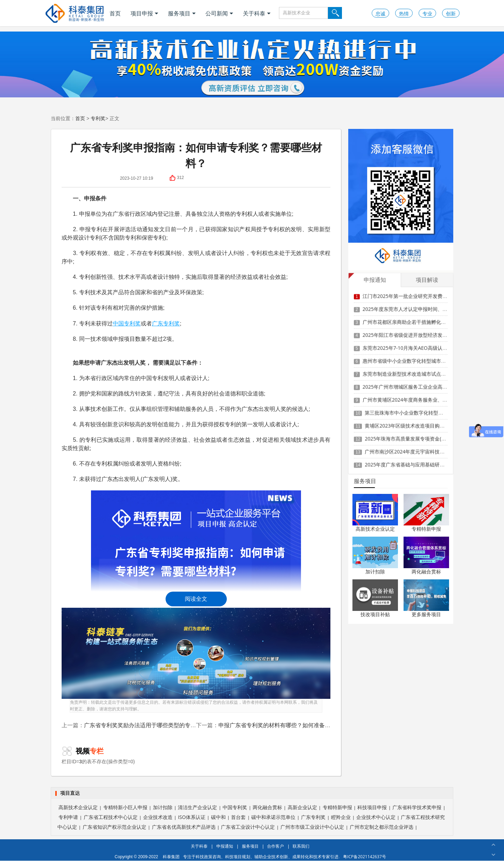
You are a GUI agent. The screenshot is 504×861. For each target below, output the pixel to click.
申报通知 (225, 846)
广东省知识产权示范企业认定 (114, 827)
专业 (427, 13)
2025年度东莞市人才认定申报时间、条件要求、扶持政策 (425, 305)
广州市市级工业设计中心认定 (312, 827)
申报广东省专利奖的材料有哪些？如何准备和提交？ (283, 725)
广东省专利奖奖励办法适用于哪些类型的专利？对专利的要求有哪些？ (171, 725)
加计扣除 (375, 571)
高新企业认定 (302, 807)
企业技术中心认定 (376, 817)
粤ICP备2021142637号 (365, 857)
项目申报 (144, 13)
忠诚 (380, 13)
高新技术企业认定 (375, 529)
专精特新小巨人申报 (125, 807)
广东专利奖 (166, 323)
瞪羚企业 (341, 817)
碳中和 (218, 817)
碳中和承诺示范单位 (273, 817)
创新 (451, 13)
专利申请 (68, 817)
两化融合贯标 (426, 571)
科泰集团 (171, 857)
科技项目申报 (372, 807)
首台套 (238, 817)
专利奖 (98, 118)
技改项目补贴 (375, 614)
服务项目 (182, 13)
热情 (404, 13)
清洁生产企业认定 (197, 807)
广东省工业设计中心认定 (248, 827)
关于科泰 (257, 13)
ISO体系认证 (191, 817)
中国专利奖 (127, 323)
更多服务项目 (426, 614)
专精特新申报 (426, 529)
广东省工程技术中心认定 (111, 817)
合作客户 (275, 846)
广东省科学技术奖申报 (417, 807)
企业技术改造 (158, 817)
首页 (115, 13)
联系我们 (301, 846)
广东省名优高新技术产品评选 (184, 827)
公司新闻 (219, 13)
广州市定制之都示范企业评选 (381, 827)
